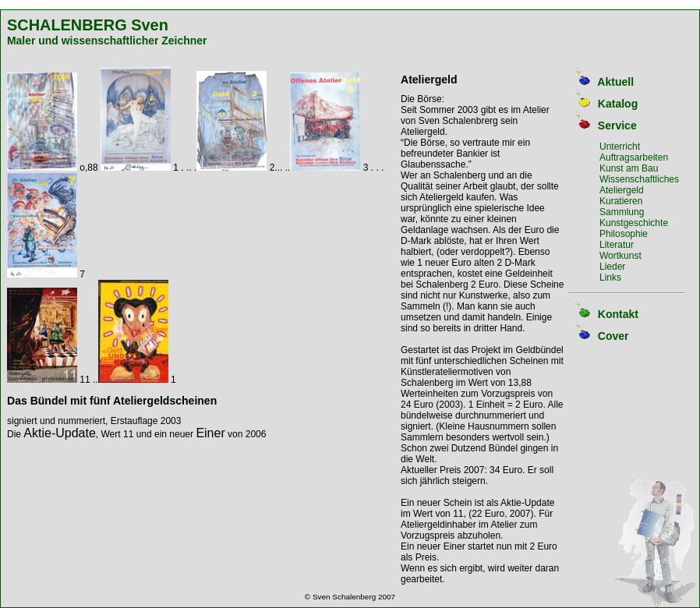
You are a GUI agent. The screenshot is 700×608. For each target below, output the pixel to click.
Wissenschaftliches (639, 179)
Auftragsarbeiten (634, 157)
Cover (613, 336)
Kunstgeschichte (634, 223)
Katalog (618, 104)
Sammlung (622, 212)
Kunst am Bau (629, 168)
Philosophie (624, 234)
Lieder (612, 267)
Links (610, 277)
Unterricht (620, 147)
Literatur (617, 245)
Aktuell (615, 82)
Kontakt (618, 314)
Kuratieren (621, 201)
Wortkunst (620, 256)
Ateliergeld (622, 190)
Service (617, 125)
